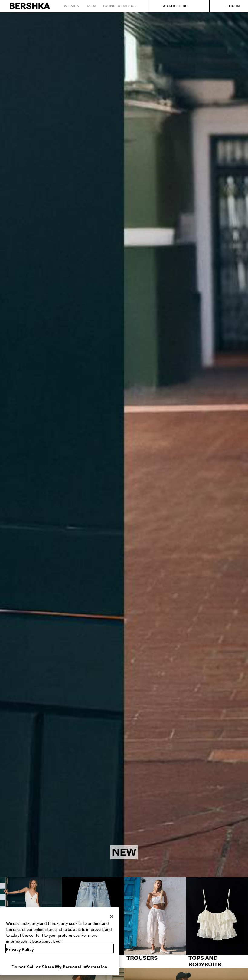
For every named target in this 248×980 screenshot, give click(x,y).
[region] (60, 941)
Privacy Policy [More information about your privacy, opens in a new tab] (20, 950)
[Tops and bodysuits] (217, 922)
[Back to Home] (30, 6)
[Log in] (227, 6)
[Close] (112, 916)
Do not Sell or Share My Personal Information (59, 967)
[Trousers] (155, 919)
